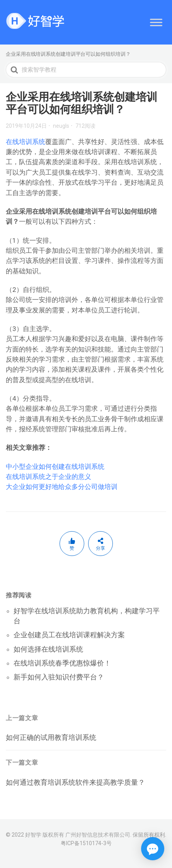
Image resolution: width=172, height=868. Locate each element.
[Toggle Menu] (156, 22)
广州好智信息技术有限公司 (98, 835)
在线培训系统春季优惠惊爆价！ (62, 663)
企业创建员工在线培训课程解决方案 (69, 635)
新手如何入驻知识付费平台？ (59, 677)
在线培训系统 (26, 142)
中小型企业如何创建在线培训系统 (55, 467)
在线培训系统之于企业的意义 (49, 477)
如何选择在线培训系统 (48, 649)
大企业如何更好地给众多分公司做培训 (62, 487)
